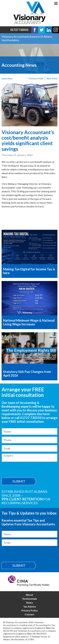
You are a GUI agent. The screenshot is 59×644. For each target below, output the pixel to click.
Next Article (52, 79)
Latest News (7, 79)
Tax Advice (29, 606)
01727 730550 (19, 30)
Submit (19, 481)
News (30, 603)
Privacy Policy (30, 610)
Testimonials (29, 599)
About (29, 595)
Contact (29, 614)
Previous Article (36, 79)
